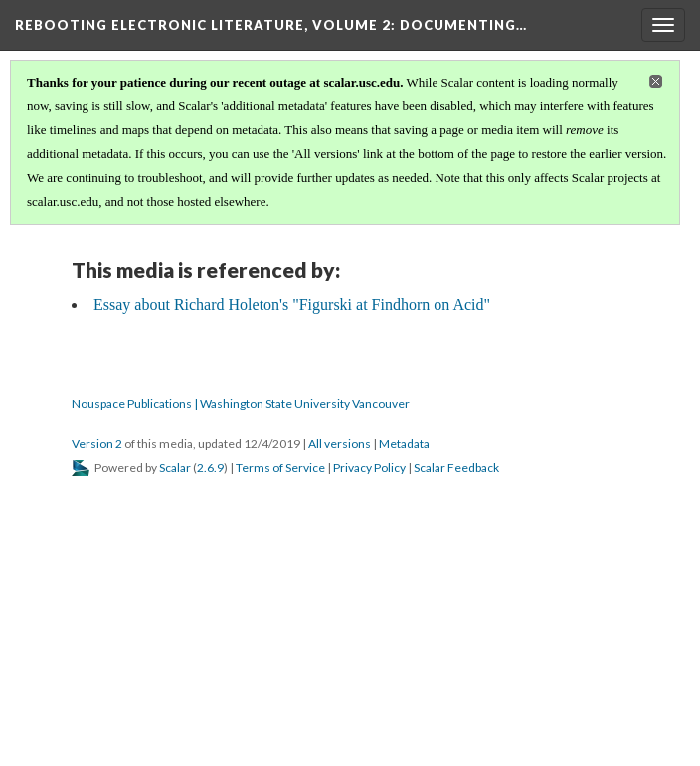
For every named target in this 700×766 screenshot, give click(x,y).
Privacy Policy (369, 467)
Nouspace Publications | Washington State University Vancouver (241, 403)
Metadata (404, 443)
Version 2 (97, 443)
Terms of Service (280, 467)
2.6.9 (210, 467)
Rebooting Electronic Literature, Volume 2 (271, 25)
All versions (340, 443)
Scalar (175, 467)
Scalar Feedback (456, 467)
